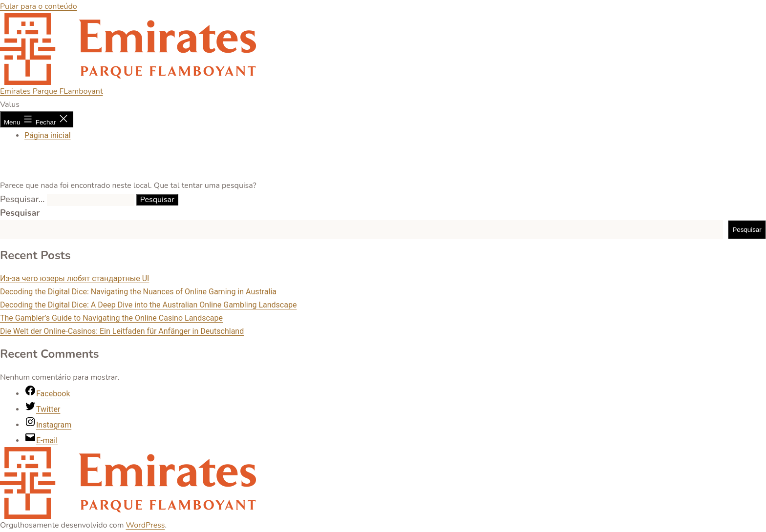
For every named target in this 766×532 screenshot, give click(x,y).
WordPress (146, 525)
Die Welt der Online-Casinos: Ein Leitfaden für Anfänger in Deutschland (122, 331)
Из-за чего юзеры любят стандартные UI (74, 278)
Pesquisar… (22, 199)
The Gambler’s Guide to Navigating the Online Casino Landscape (111, 318)
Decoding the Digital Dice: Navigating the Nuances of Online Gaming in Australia (138, 292)
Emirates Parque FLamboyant (51, 91)
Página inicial (48, 135)
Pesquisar (20, 213)
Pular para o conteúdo (39, 6)
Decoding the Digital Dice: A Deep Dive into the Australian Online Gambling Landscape (148, 305)
